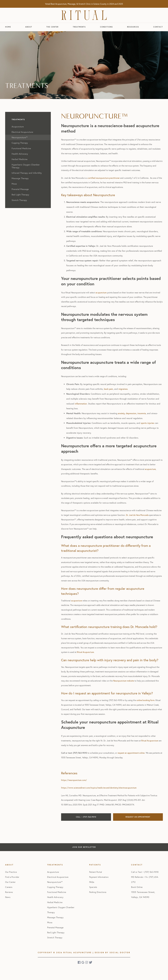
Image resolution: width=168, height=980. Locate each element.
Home (8, 27)
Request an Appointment (138, 817)
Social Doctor (120, 953)
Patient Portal (96, 872)
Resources (133, 27)
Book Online (137, 887)
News (8, 897)
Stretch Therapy (55, 937)
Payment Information (99, 877)
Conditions (106, 27)
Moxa (50, 922)
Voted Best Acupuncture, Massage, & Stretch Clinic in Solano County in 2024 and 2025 (84, 4)
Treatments (79, 27)
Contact (158, 27)
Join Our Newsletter (84, 847)
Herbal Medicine (55, 902)
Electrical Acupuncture (58, 877)
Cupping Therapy (55, 887)
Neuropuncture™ (55, 882)
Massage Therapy (55, 917)
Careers (9, 887)
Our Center (10, 882)
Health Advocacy (55, 897)
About (29, 27)
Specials (93, 887)
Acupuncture (53, 872)
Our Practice (11, 872)
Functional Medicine (57, 892)
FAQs (92, 882)
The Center (52, 27)
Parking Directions (98, 892)
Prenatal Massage (55, 927)
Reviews (9, 892)
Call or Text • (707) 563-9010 (145, 872)
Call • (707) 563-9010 (86, 817)
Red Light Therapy (56, 932)
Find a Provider (12, 877)
